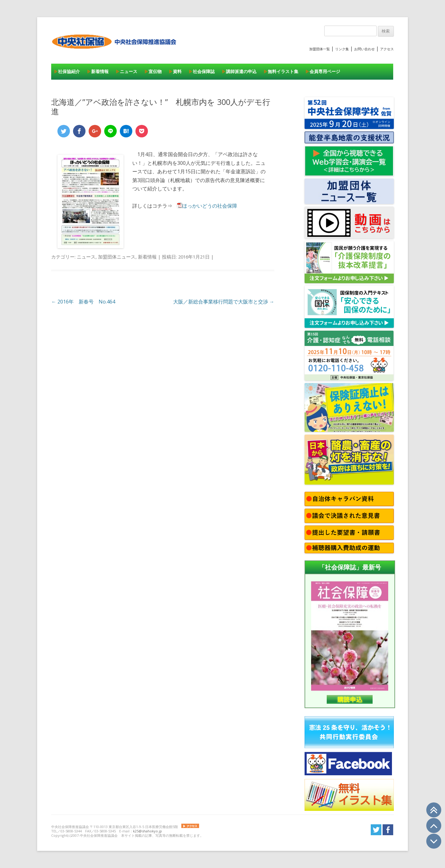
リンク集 (342, 49)
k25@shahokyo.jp (147, 831)
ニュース (129, 71)
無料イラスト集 (283, 71)
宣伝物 (155, 71)
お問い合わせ (364, 49)
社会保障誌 (204, 71)
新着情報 (100, 71)
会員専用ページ (325, 71)
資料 (177, 71)
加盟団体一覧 (320, 49)
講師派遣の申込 (241, 71)
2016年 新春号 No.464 (83, 302)
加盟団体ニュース (117, 257)
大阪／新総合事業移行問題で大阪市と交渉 (224, 302)
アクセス (387, 49)
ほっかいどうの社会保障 (210, 206)
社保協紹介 (69, 71)
